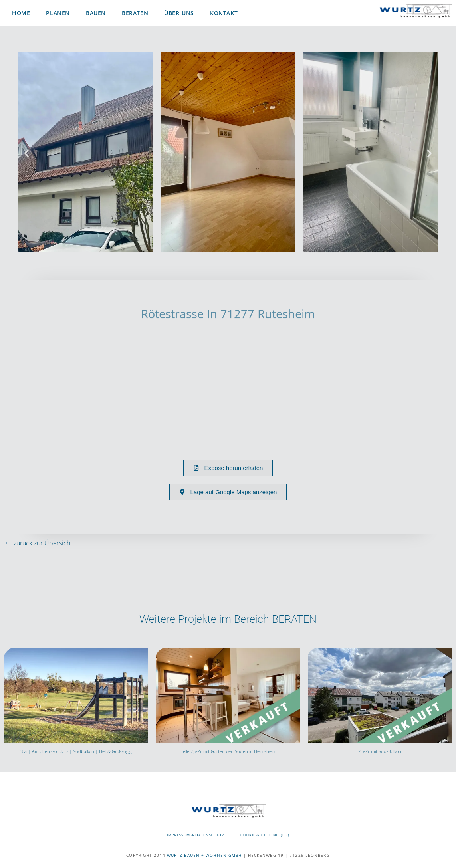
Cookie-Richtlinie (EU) (265, 835)
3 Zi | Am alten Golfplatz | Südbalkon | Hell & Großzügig (76, 751)
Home (21, 13)
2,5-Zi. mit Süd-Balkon (380, 751)
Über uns (179, 13)
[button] (27, 154)
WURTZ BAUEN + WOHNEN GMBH (204, 855)
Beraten (135, 13)
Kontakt (224, 13)
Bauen (96, 13)
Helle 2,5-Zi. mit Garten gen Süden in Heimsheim (228, 751)
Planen (58, 13)
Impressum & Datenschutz (196, 835)
